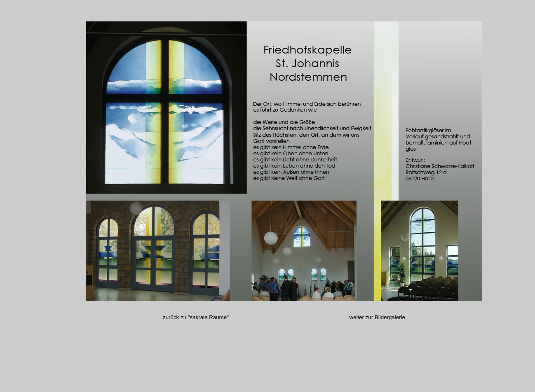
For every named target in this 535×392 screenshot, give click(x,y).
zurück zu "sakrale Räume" (256, 317)
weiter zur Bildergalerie (377, 317)
